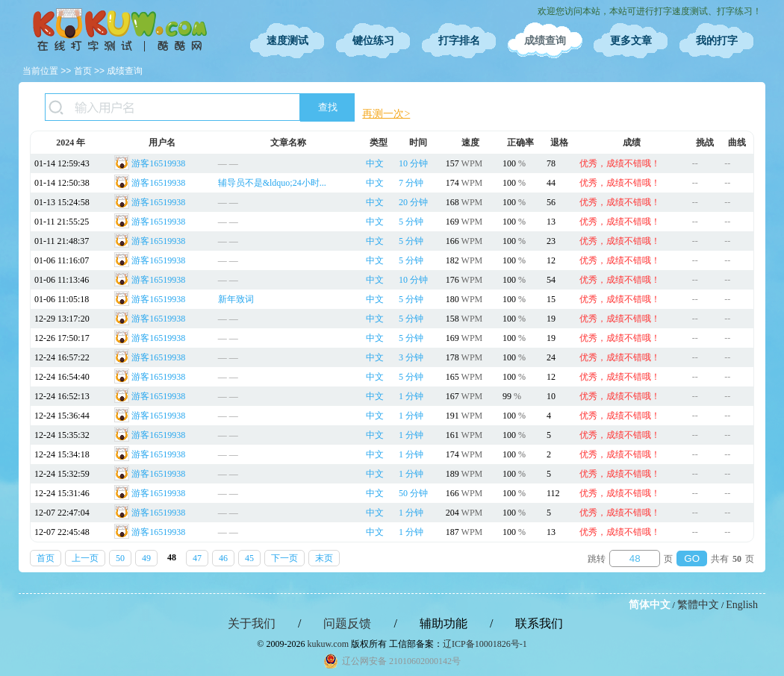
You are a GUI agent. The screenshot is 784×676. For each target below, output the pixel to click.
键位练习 (373, 41)
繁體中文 (698, 605)
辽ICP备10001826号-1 (485, 644)
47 (197, 558)
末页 (324, 558)
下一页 (284, 558)
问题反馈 (347, 623)
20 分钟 (413, 202)
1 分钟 (411, 396)
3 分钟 (411, 357)
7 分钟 (411, 183)
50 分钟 (413, 493)
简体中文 (650, 605)
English (742, 605)
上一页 (85, 558)
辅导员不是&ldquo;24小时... (272, 183)
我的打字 (717, 41)
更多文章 (631, 41)
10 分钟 (413, 163)
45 (249, 558)
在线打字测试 (119, 30)
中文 (375, 163)
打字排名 (459, 41)
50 (120, 558)
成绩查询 (545, 41)
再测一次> (386, 114)
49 (146, 558)
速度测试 (287, 41)
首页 (83, 71)
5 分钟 (411, 222)
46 (223, 558)
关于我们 (252, 623)
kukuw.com (328, 644)
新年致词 (236, 299)
